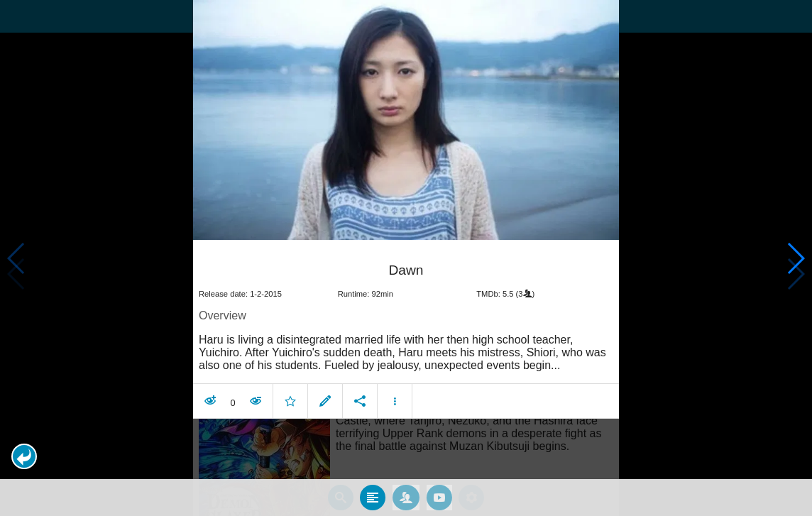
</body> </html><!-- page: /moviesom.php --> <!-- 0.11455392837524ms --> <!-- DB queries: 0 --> (406, 258)
